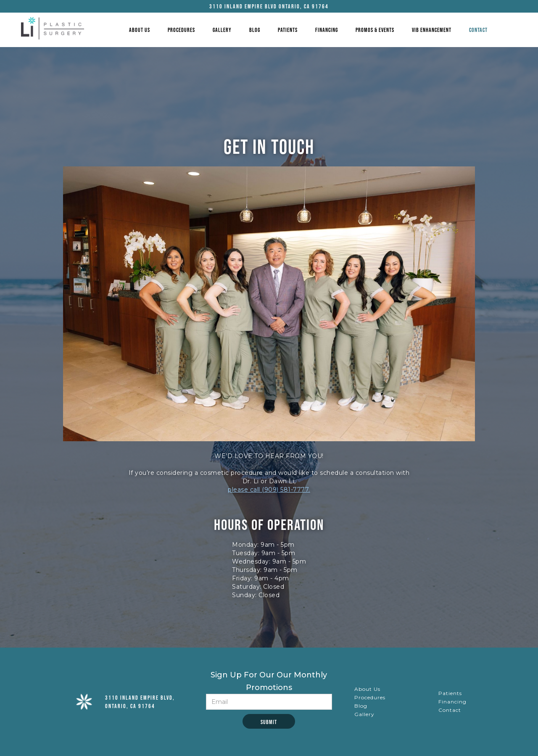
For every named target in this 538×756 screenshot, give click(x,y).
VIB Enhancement (432, 30)
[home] (53, 28)
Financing (327, 30)
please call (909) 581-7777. (269, 490)
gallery (222, 30)
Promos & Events (375, 30)
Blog (255, 30)
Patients (288, 30)
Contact (478, 30)
